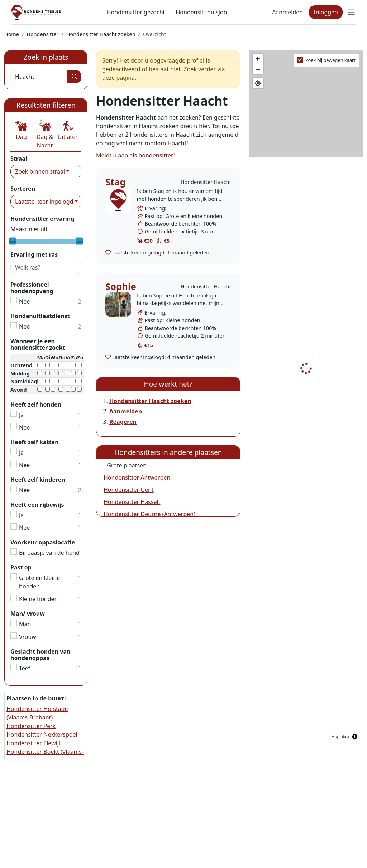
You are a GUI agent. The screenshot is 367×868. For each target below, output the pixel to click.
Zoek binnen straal (40, 171)
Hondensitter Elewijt (34, 743)
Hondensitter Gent (129, 490)
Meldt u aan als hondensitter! (135, 155)
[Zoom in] (258, 59)
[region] (306, 397)
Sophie (121, 287)
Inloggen (326, 12)
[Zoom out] (258, 69)
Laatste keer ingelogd (44, 202)
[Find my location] (258, 83)
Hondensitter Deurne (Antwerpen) (149, 514)
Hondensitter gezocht (136, 12)
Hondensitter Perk (31, 726)
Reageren (123, 422)
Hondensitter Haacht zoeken (101, 34)
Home (12, 34)
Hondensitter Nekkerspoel (42, 734)
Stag (116, 182)
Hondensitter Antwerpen (137, 477)
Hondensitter (42, 34)
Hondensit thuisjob (201, 12)
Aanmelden (287, 12)
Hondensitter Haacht (206, 182)
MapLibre (340, 737)
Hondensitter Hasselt (132, 502)
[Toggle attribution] (355, 737)
